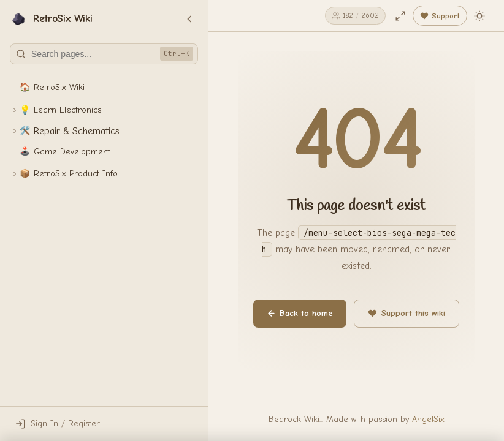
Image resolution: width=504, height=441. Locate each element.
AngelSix (428, 419)
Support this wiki (407, 313)
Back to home (300, 313)
